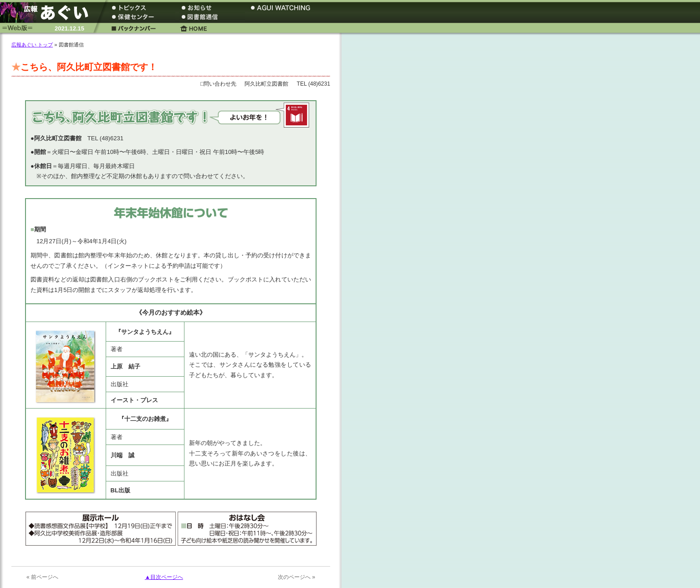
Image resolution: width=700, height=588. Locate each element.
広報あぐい (48, 13)
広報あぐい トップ (32, 45)
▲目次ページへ (164, 577)
